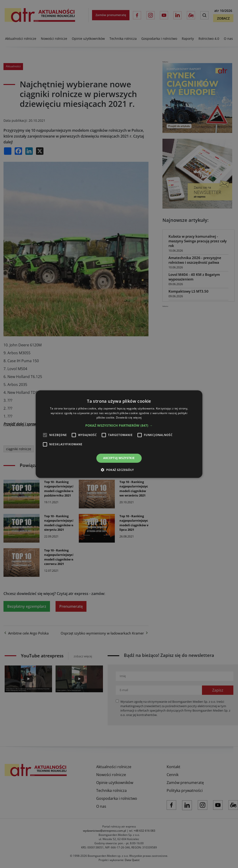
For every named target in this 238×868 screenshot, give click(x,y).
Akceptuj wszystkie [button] (119, 458)
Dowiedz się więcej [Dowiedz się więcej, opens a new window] (129, 417)
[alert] (119, 434)
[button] (119, 426)
